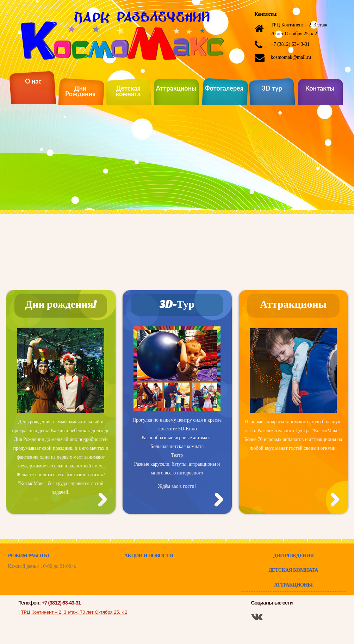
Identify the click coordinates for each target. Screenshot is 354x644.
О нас (33, 82)
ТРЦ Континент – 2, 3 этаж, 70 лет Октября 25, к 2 (74, 612)
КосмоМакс (122, 36)
